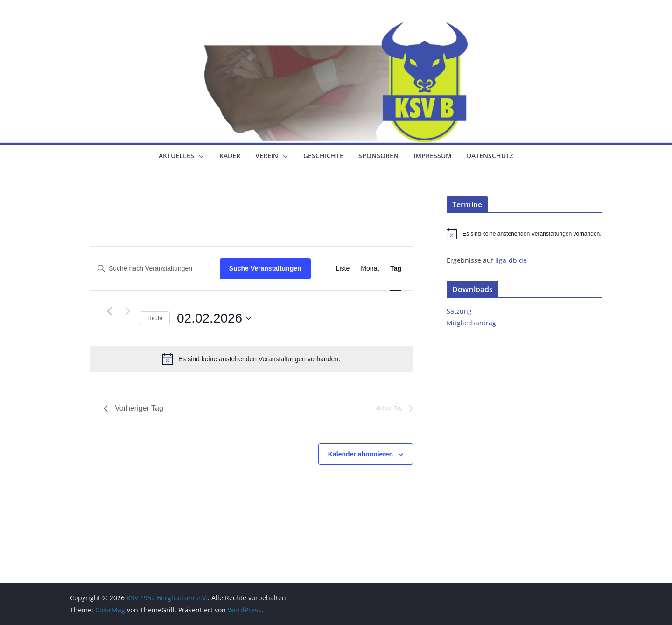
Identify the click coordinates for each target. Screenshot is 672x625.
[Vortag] (109, 311)
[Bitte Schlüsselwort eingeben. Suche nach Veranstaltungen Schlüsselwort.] (155, 269)
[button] (199, 156)
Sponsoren (378, 156)
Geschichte (323, 156)
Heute (155, 318)
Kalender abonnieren (360, 454)
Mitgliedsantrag (471, 323)
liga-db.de (511, 260)
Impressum (433, 156)
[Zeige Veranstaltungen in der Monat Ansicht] (370, 269)
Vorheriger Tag (133, 408)
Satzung (459, 311)
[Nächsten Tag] (127, 311)
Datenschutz (490, 156)
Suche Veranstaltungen (265, 268)
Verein (267, 156)
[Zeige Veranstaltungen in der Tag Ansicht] (396, 269)
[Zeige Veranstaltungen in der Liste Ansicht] (343, 269)
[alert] (251, 359)
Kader (230, 156)
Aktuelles (176, 156)
